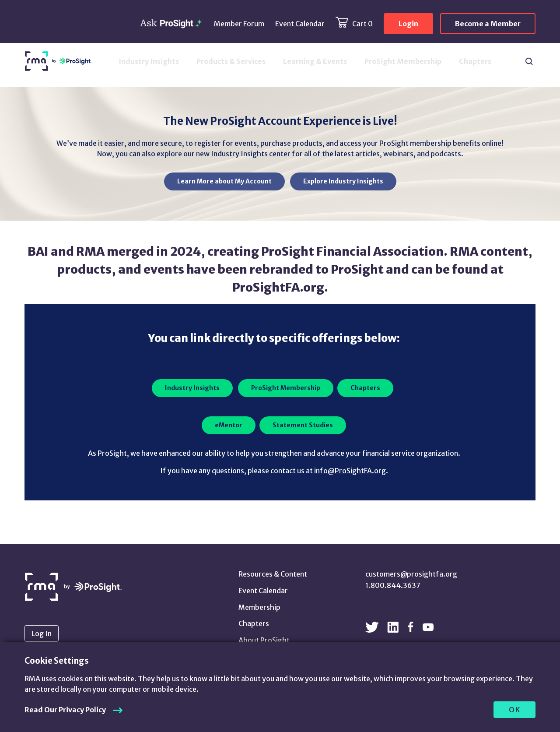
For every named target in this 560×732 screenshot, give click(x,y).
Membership (259, 607)
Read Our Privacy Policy (65, 710)
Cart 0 (362, 24)
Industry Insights (149, 61)
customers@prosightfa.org (411, 574)
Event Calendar (300, 24)
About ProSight (264, 640)
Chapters (475, 61)
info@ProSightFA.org (350, 471)
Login (408, 24)
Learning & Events (315, 61)
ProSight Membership (403, 61)
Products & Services (231, 61)
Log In (42, 633)
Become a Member (488, 24)
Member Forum (239, 24)
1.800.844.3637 (393, 585)
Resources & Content (273, 574)
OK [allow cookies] (515, 710)
